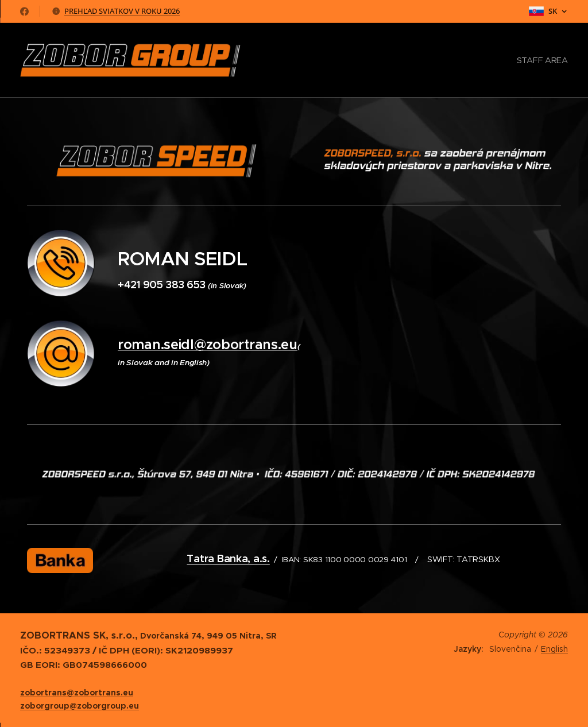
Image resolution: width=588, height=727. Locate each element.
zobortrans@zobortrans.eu (77, 693)
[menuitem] (541, 60)
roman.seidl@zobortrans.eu (208, 345)
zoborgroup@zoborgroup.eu (80, 706)
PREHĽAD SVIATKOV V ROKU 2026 (122, 11)
